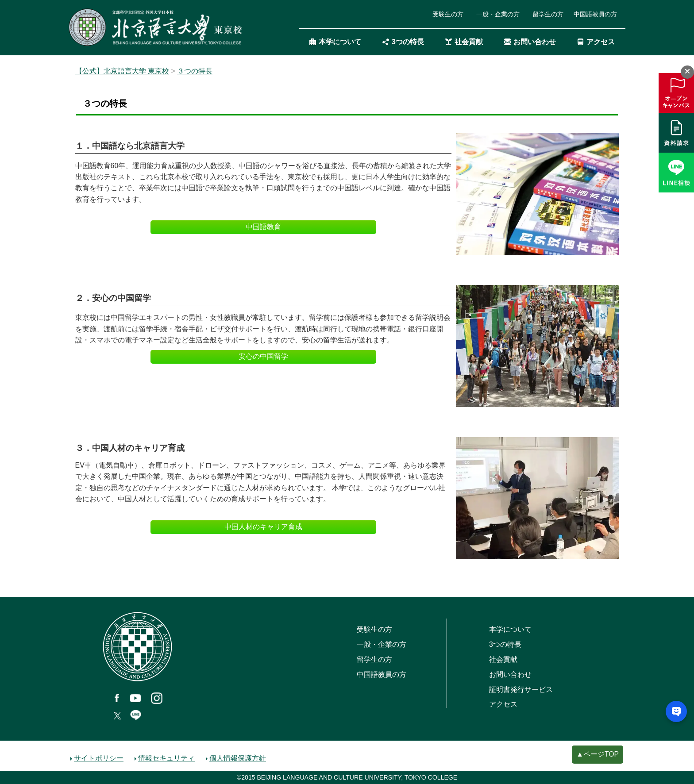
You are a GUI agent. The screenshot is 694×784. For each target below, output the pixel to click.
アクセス (596, 42)
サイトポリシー (99, 758)
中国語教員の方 (595, 14)
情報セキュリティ (166, 758)
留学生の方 (548, 14)
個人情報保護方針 (238, 758)
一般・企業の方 (498, 14)
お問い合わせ (530, 42)
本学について (335, 42)
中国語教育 (263, 227)
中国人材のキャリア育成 (263, 527)
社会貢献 (464, 42)
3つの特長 (403, 42)
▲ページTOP (598, 754)
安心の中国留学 (263, 356)
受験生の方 (448, 14)
